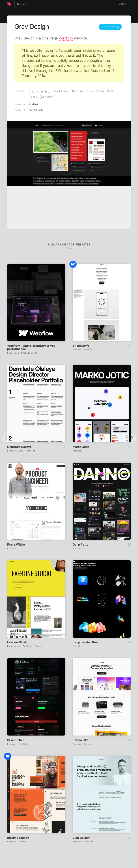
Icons (34, 97)
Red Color (47, 97)
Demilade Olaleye (19, 447)
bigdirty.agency (18, 838)
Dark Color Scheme (84, 91)
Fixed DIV (105, 91)
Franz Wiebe (16, 544)
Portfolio (66, 38)
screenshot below (36, 61)
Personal (12, 744)
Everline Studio (18, 642)
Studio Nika (81, 740)
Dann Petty (80, 544)
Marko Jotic (81, 447)
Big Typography (40, 91)
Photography (14, 646)
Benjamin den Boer (86, 642)
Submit (69, 248)
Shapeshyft (81, 346)
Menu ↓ (22, 4)
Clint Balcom (81, 838)
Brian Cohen (16, 740)
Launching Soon (15, 451)
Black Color (61, 91)
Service (88, 350)
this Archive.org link (38, 71)
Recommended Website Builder (22, 353)
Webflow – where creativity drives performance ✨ (31, 347)
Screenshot (110, 27)
